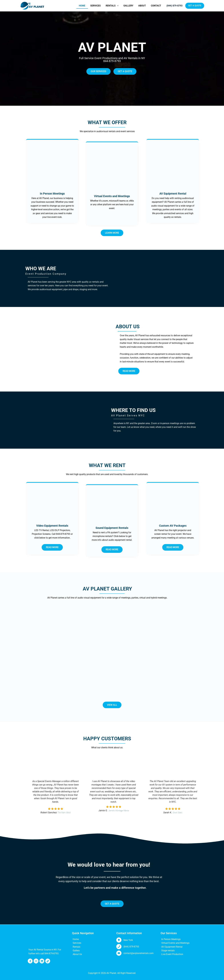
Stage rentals (168, 951)
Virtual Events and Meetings (175, 943)
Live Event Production (172, 954)
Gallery (128, 6)
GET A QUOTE (195, 6)
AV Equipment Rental (172, 947)
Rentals (113, 6)
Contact (156, 6)
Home (82, 6)
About (142, 6)
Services (95, 6)
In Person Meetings (171, 939)
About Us (77, 954)
